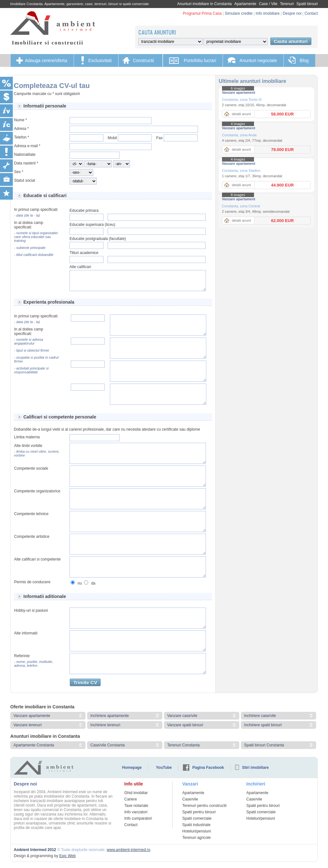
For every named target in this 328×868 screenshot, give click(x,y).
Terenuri (287, 4)
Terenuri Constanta (183, 745)
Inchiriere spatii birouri (263, 725)
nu (80, 583)
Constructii (143, 60)
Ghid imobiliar (136, 793)
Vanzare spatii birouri (185, 725)
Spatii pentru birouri (199, 812)
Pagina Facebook (208, 768)
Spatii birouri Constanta (264, 745)
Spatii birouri (307, 4)
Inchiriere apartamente (110, 716)
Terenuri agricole (197, 838)
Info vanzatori (136, 812)
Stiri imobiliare (255, 768)
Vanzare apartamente (32, 716)
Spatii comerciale (197, 818)
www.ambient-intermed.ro (128, 850)
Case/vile (190, 799)
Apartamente (245, 4)
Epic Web (67, 856)
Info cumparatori (138, 818)
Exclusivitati (100, 60)
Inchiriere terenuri (105, 725)
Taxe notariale (136, 806)
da (93, 583)
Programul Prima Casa (202, 13)
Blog (304, 60)
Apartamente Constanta (34, 745)
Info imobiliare (268, 13)
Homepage (132, 768)
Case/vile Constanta (107, 745)
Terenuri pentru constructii (204, 806)
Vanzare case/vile (182, 716)
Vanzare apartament (239, 92)
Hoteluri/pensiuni (197, 831)
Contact (311, 13)
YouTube (164, 768)
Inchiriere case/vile (260, 716)
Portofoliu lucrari (200, 60)
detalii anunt (241, 114)
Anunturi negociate (258, 60)
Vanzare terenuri (28, 725)
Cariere (131, 799)
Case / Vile (268, 4)
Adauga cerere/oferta (46, 60)
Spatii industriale (196, 825)
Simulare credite (239, 13)
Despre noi (292, 13)
